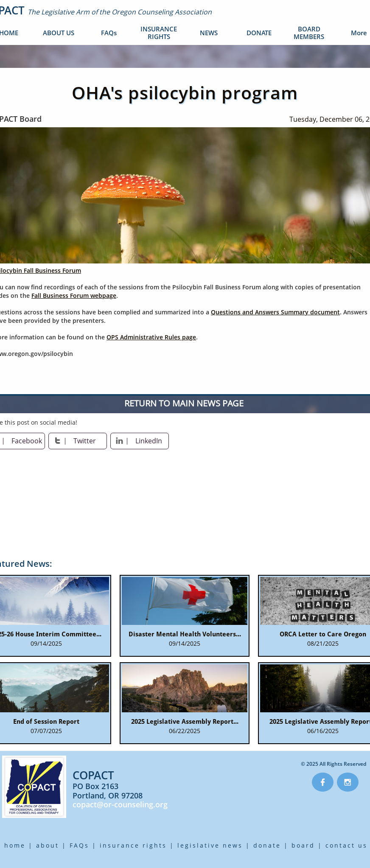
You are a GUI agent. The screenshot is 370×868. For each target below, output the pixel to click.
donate (267, 845)
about (48, 845)
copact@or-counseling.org (120, 804)
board (303, 845)
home (15, 845)
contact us (346, 845)
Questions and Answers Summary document (275, 312)
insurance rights (133, 845)
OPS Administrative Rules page (151, 337)
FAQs (79, 845)
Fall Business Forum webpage (74, 295)
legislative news (210, 845)
